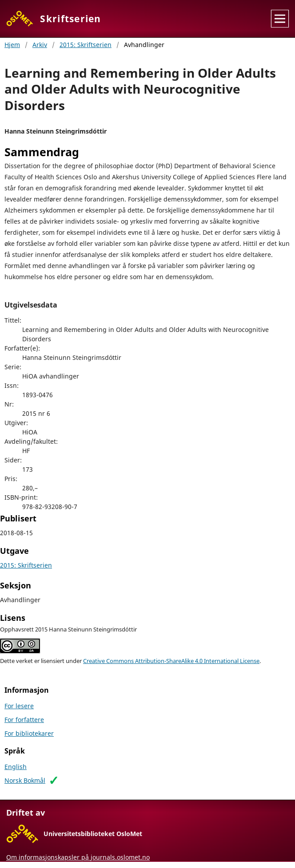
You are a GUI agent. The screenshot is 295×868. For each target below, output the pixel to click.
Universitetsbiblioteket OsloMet (93, 834)
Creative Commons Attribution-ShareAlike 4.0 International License (171, 661)
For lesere (19, 706)
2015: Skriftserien (86, 45)
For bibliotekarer (29, 733)
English (16, 767)
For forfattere (24, 720)
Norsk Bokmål (25, 780)
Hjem (12, 45)
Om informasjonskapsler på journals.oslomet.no (78, 857)
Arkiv (40, 45)
